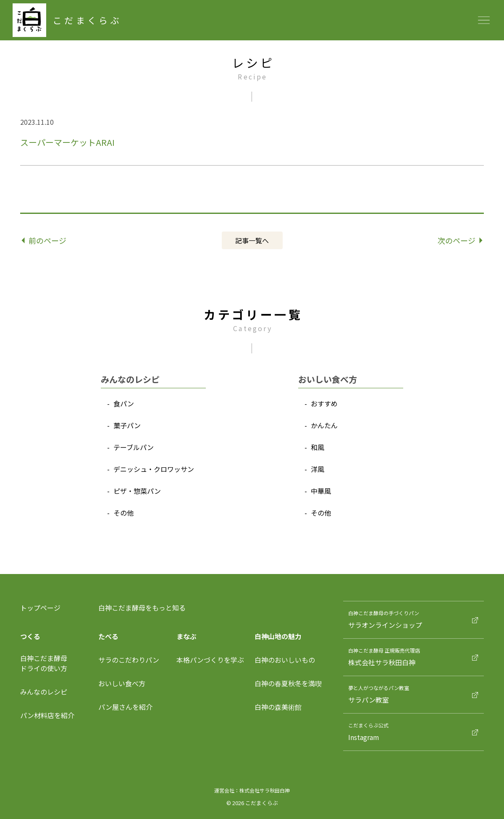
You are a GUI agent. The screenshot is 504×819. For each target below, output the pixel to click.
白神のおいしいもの (285, 660)
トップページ (40, 608)
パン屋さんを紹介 (125, 707)
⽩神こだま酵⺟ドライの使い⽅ (44, 663)
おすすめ (324, 403)
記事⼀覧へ (252, 240)
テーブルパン (134, 447)
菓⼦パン (127, 425)
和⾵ (318, 447)
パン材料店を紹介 (47, 715)
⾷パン (124, 403)
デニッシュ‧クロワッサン (154, 469)
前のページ (44, 240)
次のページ (460, 240)
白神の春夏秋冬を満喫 (288, 683)
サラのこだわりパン (129, 660)
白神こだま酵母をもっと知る (142, 608)
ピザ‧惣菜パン (137, 491)
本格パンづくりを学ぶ (210, 660)
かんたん (324, 425)
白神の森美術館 (278, 707)
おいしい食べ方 (122, 683)
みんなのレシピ (44, 692)
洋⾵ (318, 469)
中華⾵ (321, 491)
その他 (123, 513)
